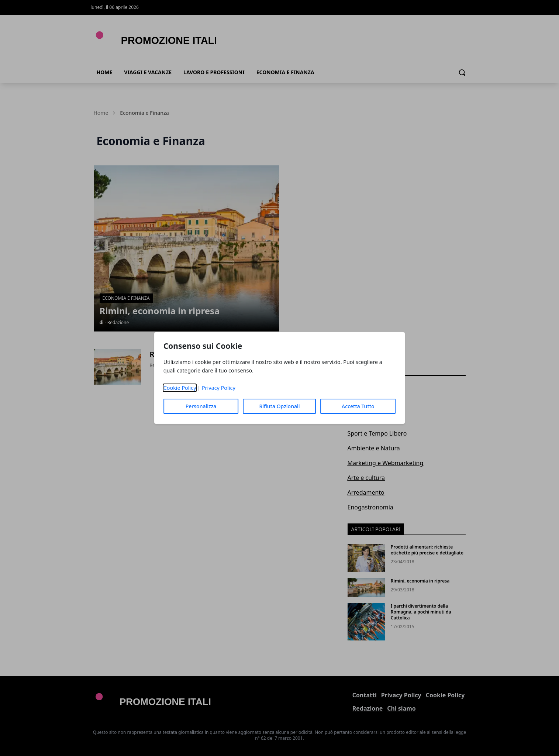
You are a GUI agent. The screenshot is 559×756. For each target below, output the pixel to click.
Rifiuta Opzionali (279, 406)
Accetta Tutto (358, 406)
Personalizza (201, 406)
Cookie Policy (180, 388)
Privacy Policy (219, 388)
